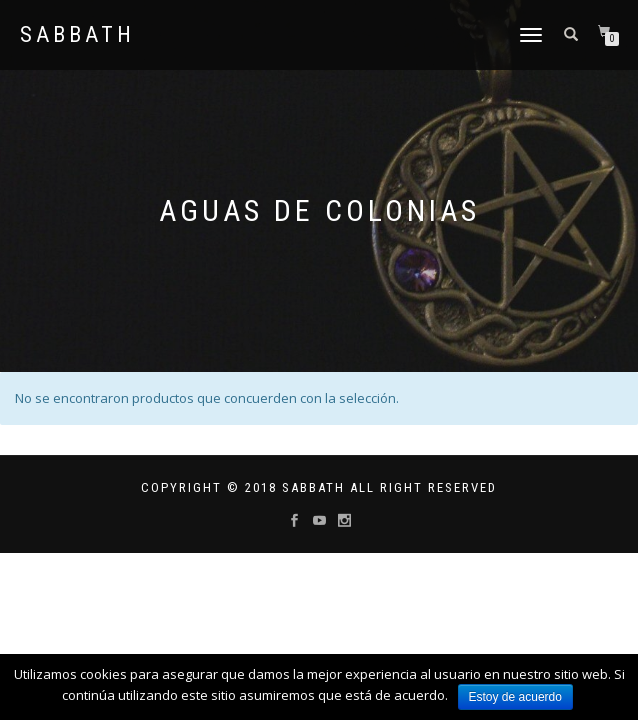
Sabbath (77, 35)
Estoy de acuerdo (515, 697)
